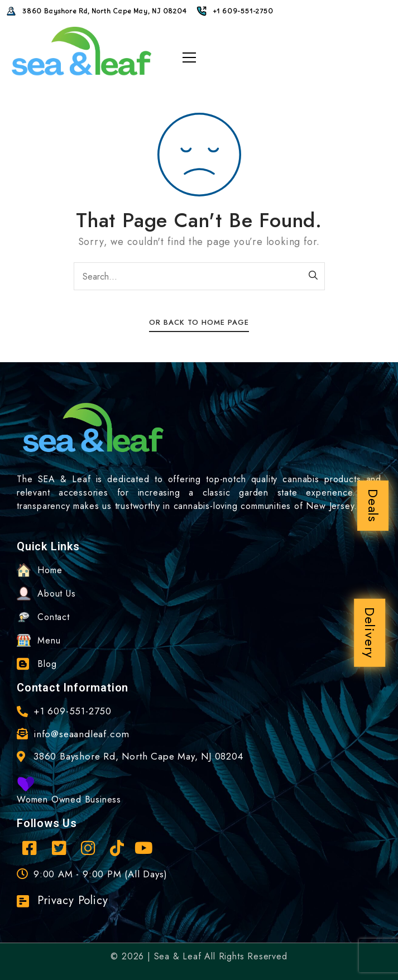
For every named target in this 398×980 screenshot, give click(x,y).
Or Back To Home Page (199, 322)
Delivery (370, 633)
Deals (373, 506)
